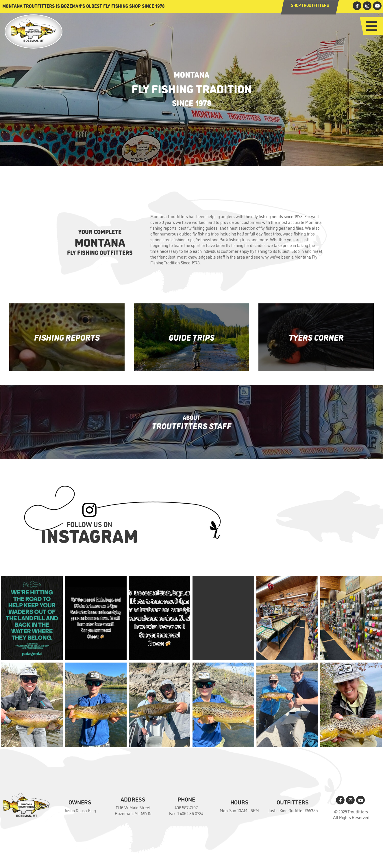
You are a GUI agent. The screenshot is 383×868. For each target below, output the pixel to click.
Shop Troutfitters (310, 5)
